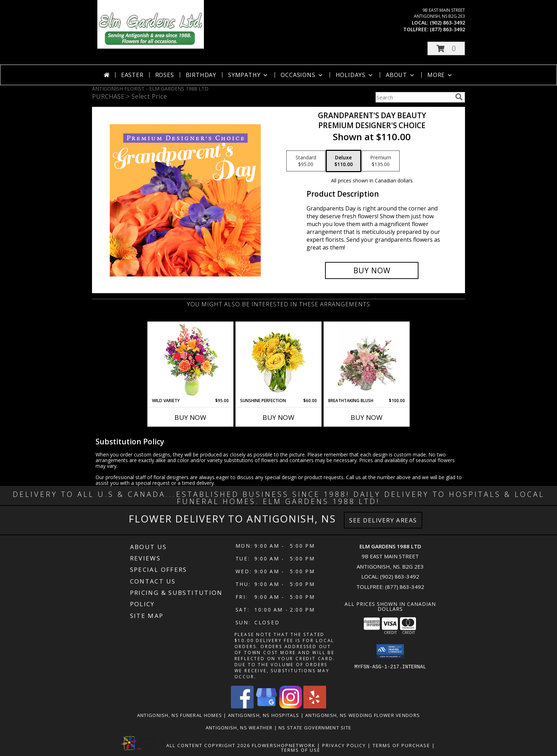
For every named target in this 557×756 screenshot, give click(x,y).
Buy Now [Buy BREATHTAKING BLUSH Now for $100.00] (367, 417)
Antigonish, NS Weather (239, 728)
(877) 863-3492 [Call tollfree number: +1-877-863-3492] (447, 29)
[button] (446, 48)
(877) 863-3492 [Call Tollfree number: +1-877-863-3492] (405, 587)
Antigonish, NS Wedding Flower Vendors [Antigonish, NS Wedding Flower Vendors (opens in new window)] (363, 715)
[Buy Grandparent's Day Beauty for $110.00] (372, 270)
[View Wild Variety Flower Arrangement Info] (191, 360)
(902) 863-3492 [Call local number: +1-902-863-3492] (447, 23)
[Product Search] (414, 97)
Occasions (302, 75)
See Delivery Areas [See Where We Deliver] (383, 520)
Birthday (201, 75)
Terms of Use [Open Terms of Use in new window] (301, 750)
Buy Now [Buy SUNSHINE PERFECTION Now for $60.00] (278, 417)
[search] (459, 97)
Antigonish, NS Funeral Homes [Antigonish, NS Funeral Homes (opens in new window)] (180, 715)
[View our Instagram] (291, 706)
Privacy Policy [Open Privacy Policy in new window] (344, 745)
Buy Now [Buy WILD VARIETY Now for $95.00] (190, 417)
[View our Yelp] (315, 706)
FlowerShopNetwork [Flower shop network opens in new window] (284, 745)
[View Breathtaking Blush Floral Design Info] (367, 360)
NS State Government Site (315, 728)
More (440, 75)
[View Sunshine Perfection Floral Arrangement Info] (279, 360)
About (401, 75)
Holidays (355, 75)
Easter (132, 75)
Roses (165, 75)
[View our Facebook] (242, 706)
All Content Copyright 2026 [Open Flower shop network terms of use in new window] (208, 745)
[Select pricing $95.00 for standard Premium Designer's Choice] (306, 161)
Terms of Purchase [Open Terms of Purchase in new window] (401, 745)
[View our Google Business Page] (266, 706)
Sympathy (248, 75)
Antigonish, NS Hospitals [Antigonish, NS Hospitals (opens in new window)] (264, 715)
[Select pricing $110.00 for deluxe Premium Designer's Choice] (344, 161)
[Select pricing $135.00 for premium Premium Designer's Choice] (381, 161)
